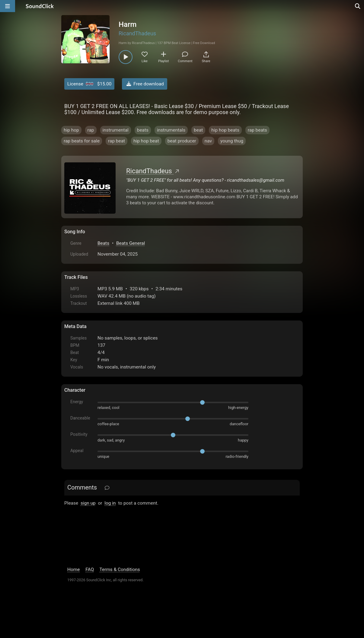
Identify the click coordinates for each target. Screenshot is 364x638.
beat (198, 130)
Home (73, 569)
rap (91, 130)
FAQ (90, 569)
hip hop (71, 130)
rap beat (117, 141)
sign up (88, 503)
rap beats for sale (82, 141)
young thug (232, 141)
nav (208, 141)
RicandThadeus (137, 33)
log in (110, 503)
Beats (103, 243)
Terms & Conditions (120, 569)
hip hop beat (146, 141)
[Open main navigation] (8, 6)
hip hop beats (225, 130)
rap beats (257, 130)
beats (143, 130)
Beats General (131, 243)
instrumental (116, 130)
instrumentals (171, 130)
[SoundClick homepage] (40, 6)
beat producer (182, 141)
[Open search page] (358, 6)
